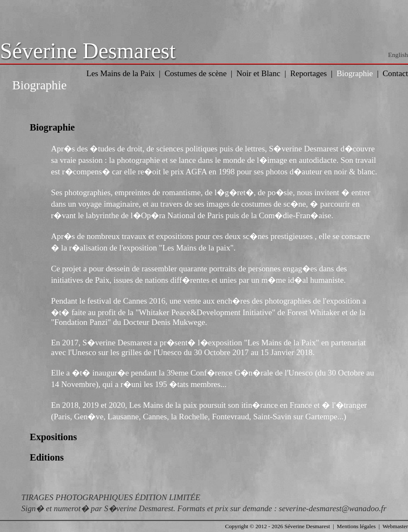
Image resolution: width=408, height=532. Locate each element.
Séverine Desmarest (88, 51)
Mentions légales (356, 526)
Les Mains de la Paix (120, 73)
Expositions (53, 437)
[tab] (204, 128)
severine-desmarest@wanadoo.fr (333, 508)
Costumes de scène (195, 73)
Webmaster (395, 526)
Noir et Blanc (258, 73)
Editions (47, 457)
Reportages (309, 73)
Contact (395, 73)
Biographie (355, 73)
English (398, 55)
